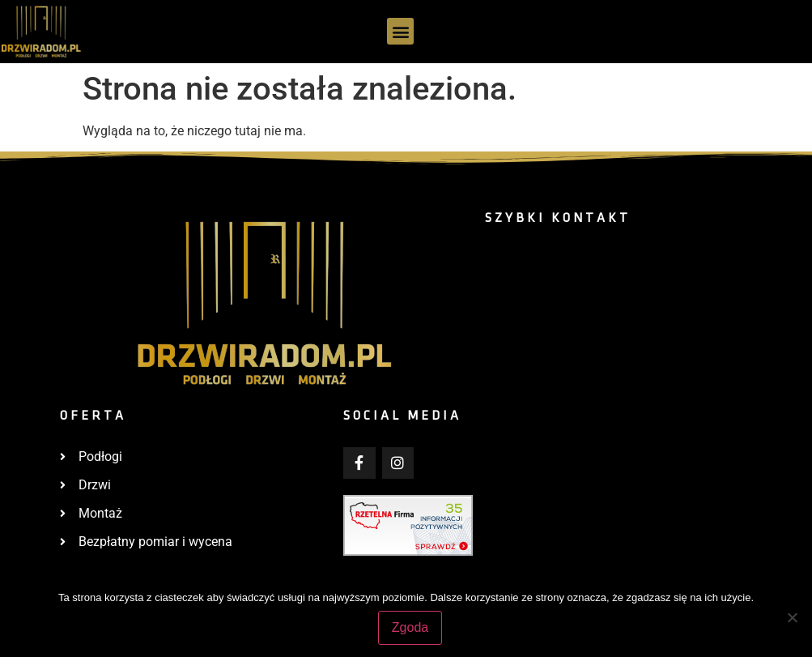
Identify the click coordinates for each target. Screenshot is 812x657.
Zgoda (410, 627)
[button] (400, 31)
